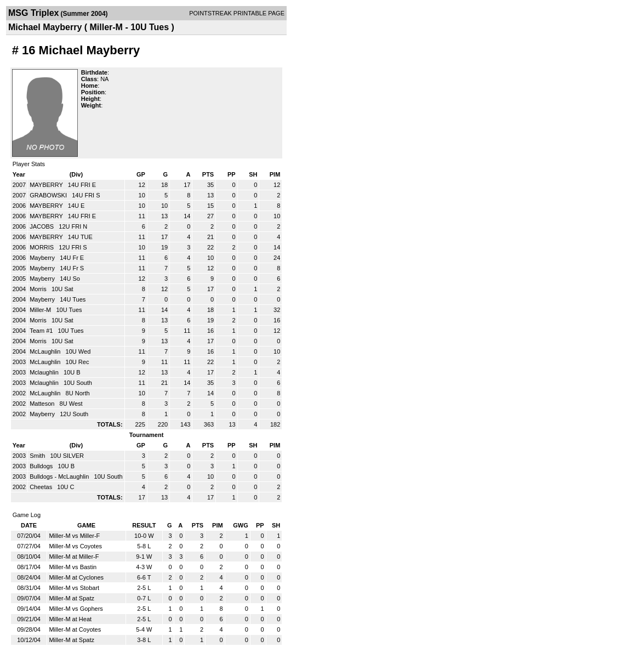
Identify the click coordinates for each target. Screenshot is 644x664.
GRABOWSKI (49, 195)
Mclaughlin (45, 372)
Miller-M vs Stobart (74, 588)
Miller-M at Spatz (72, 598)
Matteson (43, 404)
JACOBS (42, 226)
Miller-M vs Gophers (76, 609)
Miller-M (41, 310)
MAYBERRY (47, 185)
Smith (38, 456)
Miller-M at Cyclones (76, 577)
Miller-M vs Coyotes (75, 546)
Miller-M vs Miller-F (74, 536)
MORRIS (42, 247)
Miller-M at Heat (70, 619)
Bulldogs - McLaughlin (60, 476)
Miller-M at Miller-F (74, 557)
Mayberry (43, 258)
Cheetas (42, 487)
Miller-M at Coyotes (75, 629)
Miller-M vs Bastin (73, 567)
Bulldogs (42, 466)
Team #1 (42, 331)
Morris (39, 289)
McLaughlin (46, 351)
